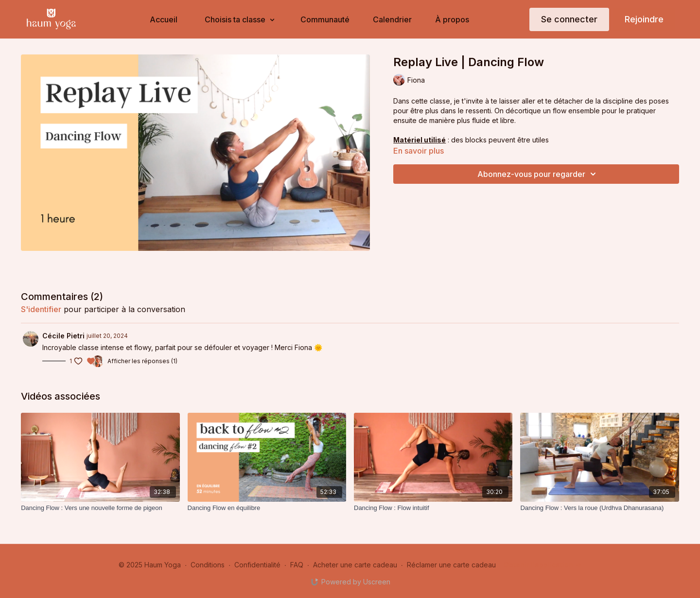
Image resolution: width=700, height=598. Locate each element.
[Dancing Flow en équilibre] (267, 508)
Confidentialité (257, 565)
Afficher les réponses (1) (142, 361)
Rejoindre (644, 19)
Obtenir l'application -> (542, 565)
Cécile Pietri (63, 336)
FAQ (297, 565)
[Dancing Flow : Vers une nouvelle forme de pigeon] (100, 508)
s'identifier (41, 309)
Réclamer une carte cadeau (451, 565)
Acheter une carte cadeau (355, 565)
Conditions (208, 565)
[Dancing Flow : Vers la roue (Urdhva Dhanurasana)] (599, 508)
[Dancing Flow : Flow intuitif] (433, 508)
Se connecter (569, 19)
